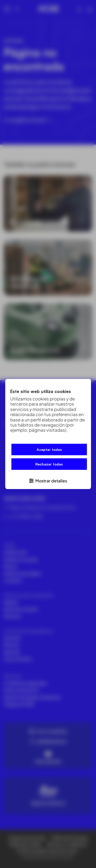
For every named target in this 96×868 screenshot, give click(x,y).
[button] (48, 480)
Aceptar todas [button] (49, 449)
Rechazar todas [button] (49, 464)
